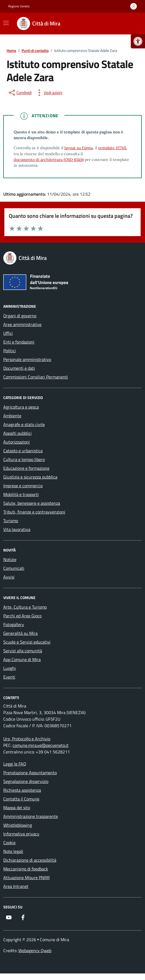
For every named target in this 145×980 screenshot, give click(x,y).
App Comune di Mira (22, 659)
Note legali (13, 851)
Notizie (10, 559)
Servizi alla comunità (23, 651)
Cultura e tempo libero (24, 459)
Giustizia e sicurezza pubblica (30, 477)
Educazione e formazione (26, 468)
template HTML (113, 148)
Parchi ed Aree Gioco (22, 616)
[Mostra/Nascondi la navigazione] (6, 23)
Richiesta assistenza (22, 790)
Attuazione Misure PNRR (26, 878)
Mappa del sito (17, 808)
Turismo (11, 521)
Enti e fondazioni (19, 342)
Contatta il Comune (21, 799)
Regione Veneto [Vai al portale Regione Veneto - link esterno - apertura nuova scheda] (19, 6)
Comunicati (14, 568)
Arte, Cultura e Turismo (25, 607)
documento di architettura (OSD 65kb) (49, 160)
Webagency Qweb (35, 950)
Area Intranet (16, 886)
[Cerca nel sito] (130, 24)
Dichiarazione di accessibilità (30, 860)
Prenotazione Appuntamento (30, 773)
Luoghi (10, 668)
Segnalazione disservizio (26, 781)
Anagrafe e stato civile (24, 424)
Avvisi (9, 577)
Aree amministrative (22, 324)
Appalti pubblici (17, 433)
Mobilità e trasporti (21, 494)
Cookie (9, 843)
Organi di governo (20, 316)
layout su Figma (79, 148)
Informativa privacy (21, 834)
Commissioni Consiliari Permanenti (36, 377)
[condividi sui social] (20, 93)
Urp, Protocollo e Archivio (27, 739)
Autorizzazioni (17, 442)
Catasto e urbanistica (23, 451)
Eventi (9, 677)
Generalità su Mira (20, 633)
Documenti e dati (19, 368)
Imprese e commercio (23, 486)
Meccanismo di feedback (26, 869)
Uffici (8, 333)
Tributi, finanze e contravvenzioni (34, 512)
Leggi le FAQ (15, 764)
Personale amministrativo (27, 359)
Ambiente (12, 416)
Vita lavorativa (17, 529)
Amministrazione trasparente (31, 816)
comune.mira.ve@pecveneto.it (41, 745)
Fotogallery (14, 624)
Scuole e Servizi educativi (27, 642)
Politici (10, 351)
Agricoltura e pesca (21, 407)
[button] (138, 41)
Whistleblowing (18, 825)
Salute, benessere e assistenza (32, 503)
